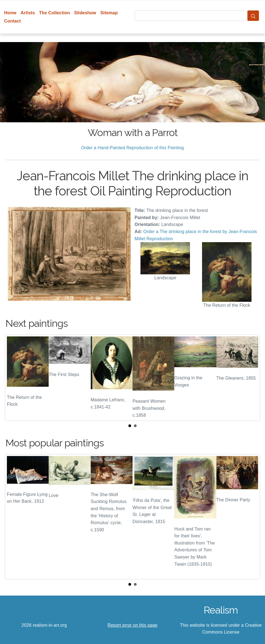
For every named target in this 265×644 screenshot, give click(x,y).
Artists (28, 13)
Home (10, 13)
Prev (14, 378)
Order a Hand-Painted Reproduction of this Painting (132, 148)
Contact (13, 21)
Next (251, 378)
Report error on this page (132, 625)
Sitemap (109, 13)
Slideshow (85, 13)
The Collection (54, 13)
